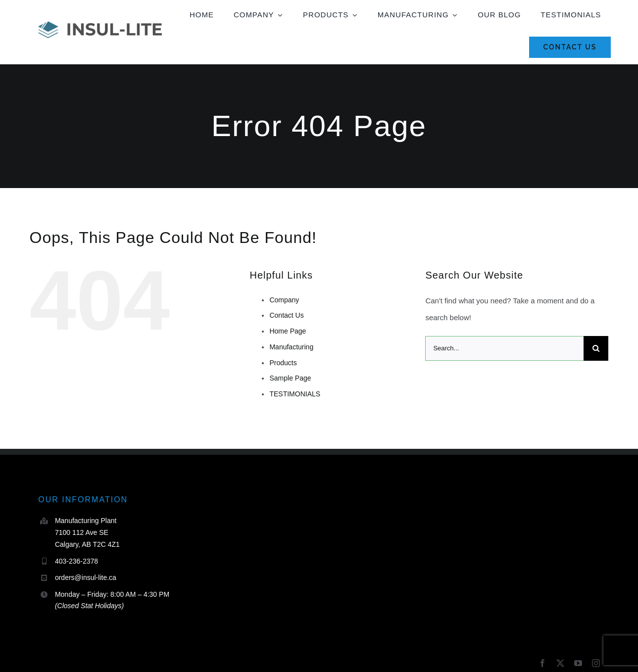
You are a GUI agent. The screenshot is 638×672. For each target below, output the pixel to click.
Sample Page (290, 378)
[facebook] (542, 663)
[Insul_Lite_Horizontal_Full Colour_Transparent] (100, 25)
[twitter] (560, 663)
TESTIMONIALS (295, 394)
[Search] (596, 348)
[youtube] (578, 663)
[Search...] (504, 348)
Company (284, 300)
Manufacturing (291, 347)
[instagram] (596, 663)
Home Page (288, 331)
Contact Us (286, 315)
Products (283, 363)
